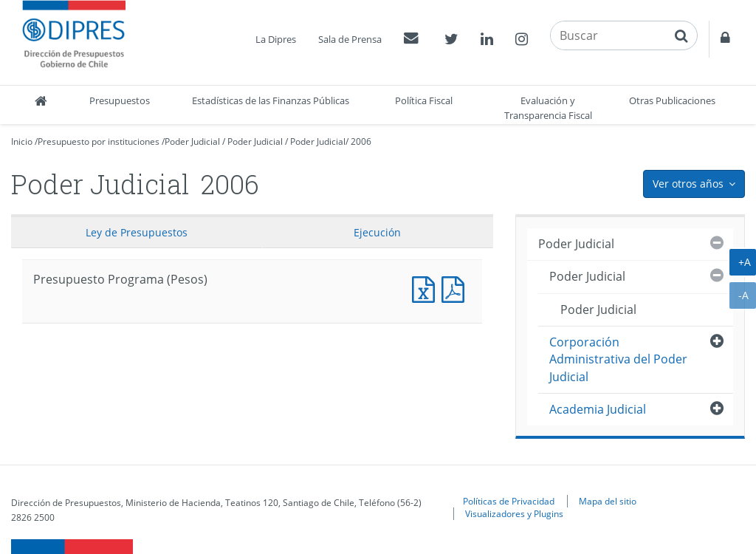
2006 (361, 141)
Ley (137, 232)
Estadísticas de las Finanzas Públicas (271, 100)
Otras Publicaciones (672, 100)
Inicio (22, 141)
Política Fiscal (424, 100)
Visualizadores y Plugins (514, 513)
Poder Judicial (192, 141)
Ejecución (377, 232)
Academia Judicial (598, 409)
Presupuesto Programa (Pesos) (427, 288)
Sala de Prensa (350, 39)
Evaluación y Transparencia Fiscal (548, 108)
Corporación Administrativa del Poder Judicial (618, 359)
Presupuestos (120, 100)
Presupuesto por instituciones (99, 141)
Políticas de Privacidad (509, 501)
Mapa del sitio (608, 501)
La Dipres (276, 39)
